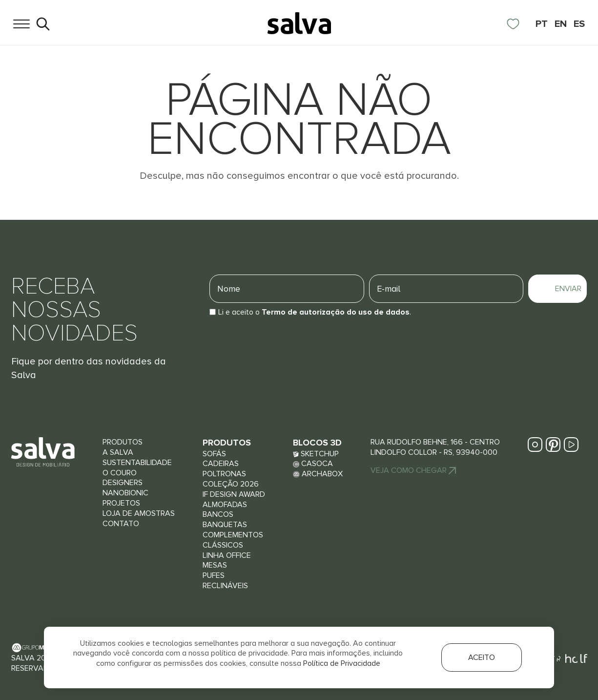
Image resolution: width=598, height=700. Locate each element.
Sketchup (316, 454)
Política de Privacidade (342, 663)
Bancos (218, 514)
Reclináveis (225, 586)
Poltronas (224, 474)
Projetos (121, 503)
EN (561, 24)
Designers (123, 483)
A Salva (118, 452)
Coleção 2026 (231, 484)
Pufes (214, 575)
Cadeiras (221, 464)
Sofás (214, 454)
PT (542, 24)
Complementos (233, 535)
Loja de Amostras (139, 513)
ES (579, 24)
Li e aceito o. (315, 312)
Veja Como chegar (413, 470)
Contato (121, 524)
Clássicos (223, 545)
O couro (120, 473)
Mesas (215, 565)
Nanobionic (125, 493)
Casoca (313, 464)
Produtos (123, 442)
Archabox (318, 474)
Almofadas (225, 505)
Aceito (482, 658)
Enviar (569, 289)
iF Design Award (234, 494)
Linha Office (227, 555)
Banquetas (225, 525)
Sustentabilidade (137, 463)
